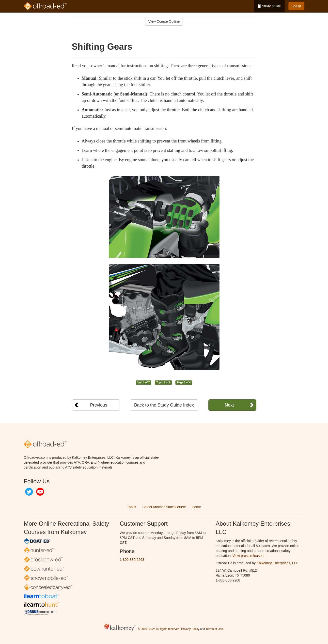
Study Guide (269, 6)
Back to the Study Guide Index (164, 405)
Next (229, 405)
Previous (99, 405)
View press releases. (248, 556)
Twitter (29, 492)
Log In (296, 6)
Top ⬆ (132, 507)
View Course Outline (164, 21)
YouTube (40, 492)
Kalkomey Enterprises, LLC (278, 563)
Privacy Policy (190, 629)
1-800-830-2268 (132, 560)
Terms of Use (214, 629)
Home (196, 507)
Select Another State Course (164, 507)
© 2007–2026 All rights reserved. (159, 629)
